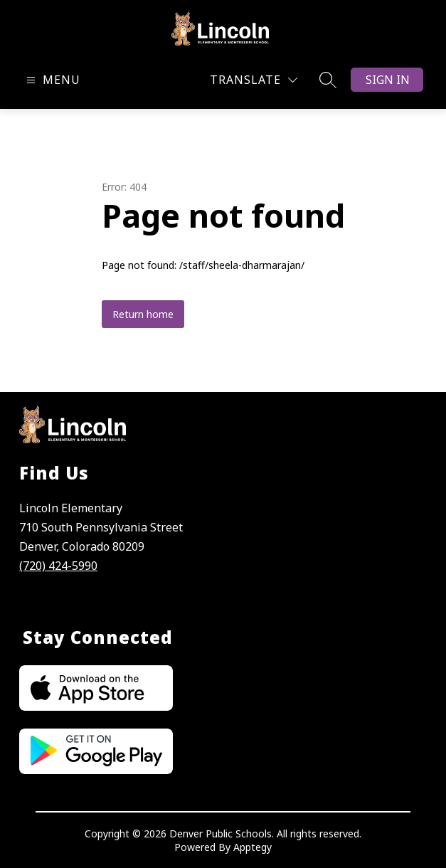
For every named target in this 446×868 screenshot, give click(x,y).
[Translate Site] (254, 80)
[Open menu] (52, 80)
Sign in (388, 80)
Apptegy (253, 847)
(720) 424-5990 (58, 566)
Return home (143, 314)
